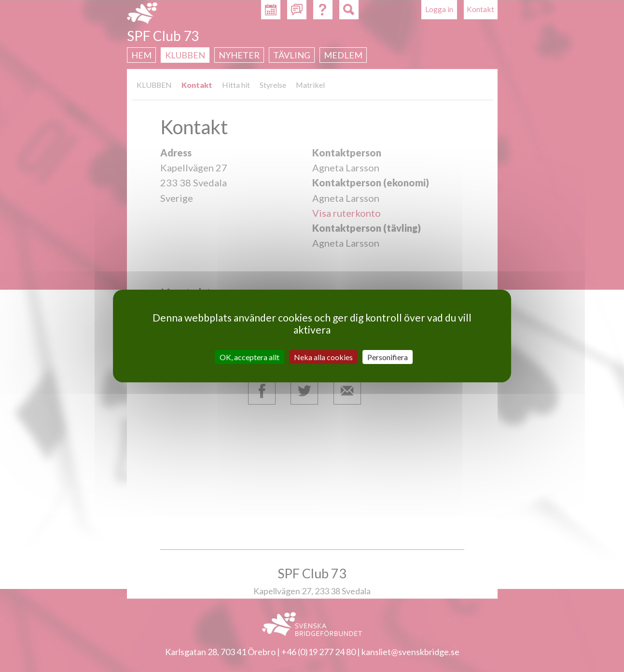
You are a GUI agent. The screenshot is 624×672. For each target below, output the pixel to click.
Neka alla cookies (323, 357)
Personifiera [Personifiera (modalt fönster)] (388, 357)
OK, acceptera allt (250, 357)
